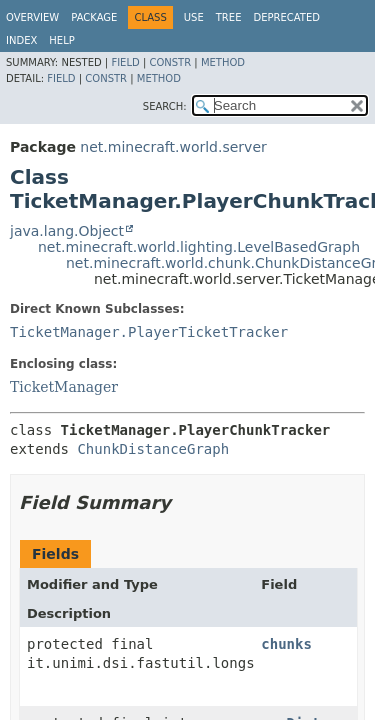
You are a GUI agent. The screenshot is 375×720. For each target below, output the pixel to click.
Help (61, 40)
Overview (32, 17)
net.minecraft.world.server (173, 147)
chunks (286, 644)
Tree (229, 17)
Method (223, 62)
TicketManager (64, 387)
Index (21, 40)
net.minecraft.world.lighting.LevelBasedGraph (199, 247)
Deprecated (286, 17)
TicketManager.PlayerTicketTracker (149, 332)
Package (94, 17)
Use (194, 17)
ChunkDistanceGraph (153, 449)
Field (125, 62)
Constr (170, 62)
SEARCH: (165, 106)
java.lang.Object (67, 231)
